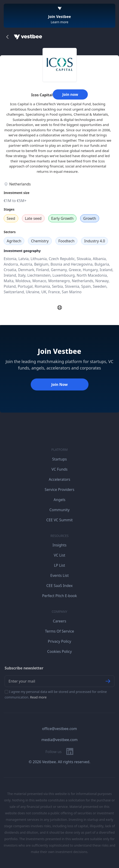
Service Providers (59, 490)
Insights (59, 545)
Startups (59, 459)
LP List (59, 565)
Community (60, 510)
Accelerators (59, 479)
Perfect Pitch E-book (59, 596)
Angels (59, 500)
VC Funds (59, 469)
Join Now (59, 384)
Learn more (59, 22)
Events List (60, 575)
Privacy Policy (59, 641)
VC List (60, 555)
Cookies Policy (59, 651)
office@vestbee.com (59, 729)
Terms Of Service (60, 631)
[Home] (28, 37)
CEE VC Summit (59, 520)
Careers (60, 621)
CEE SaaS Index (59, 586)
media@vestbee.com (59, 740)
